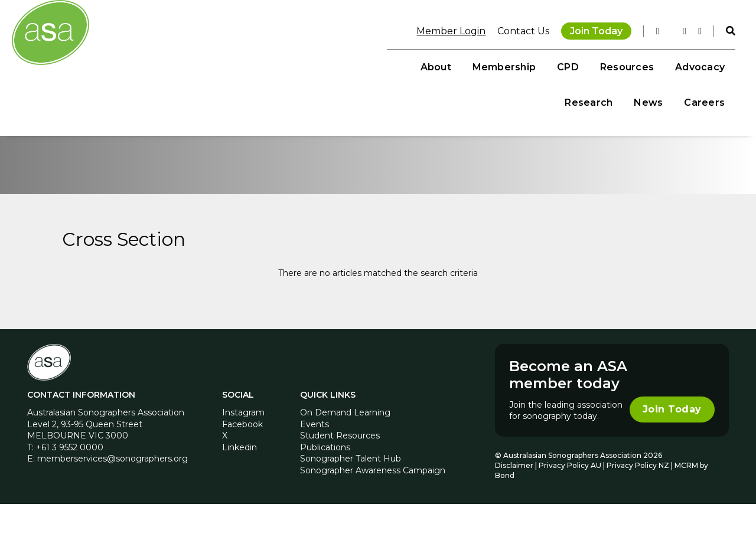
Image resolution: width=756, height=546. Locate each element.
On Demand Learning (345, 454)
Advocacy (511, 65)
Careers (697, 65)
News (641, 65)
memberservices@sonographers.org (114, 500)
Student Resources (340, 477)
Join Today (589, 29)
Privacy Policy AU (569, 507)
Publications (325, 489)
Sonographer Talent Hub (351, 500)
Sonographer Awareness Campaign (373, 512)
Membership (315, 65)
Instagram (244, 454)
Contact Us (516, 29)
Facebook (243, 466)
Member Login (443, 29)
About (247, 65)
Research (581, 65)
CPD (379, 65)
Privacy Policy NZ (638, 507)
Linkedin (240, 489)
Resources (438, 65)
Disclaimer (514, 507)
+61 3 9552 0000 (71, 489)
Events (315, 466)
